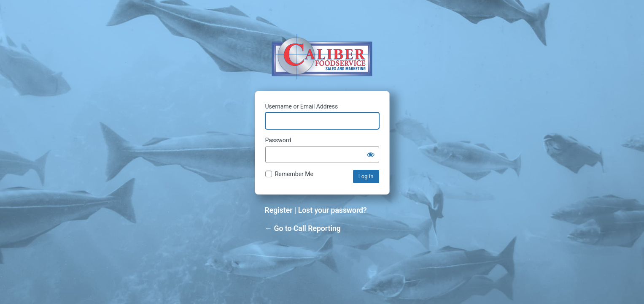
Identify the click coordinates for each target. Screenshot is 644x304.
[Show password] (371, 155)
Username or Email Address (302, 106)
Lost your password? (333, 210)
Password (278, 140)
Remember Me (294, 174)
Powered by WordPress (322, 56)
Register (279, 210)
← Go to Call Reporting (303, 228)
